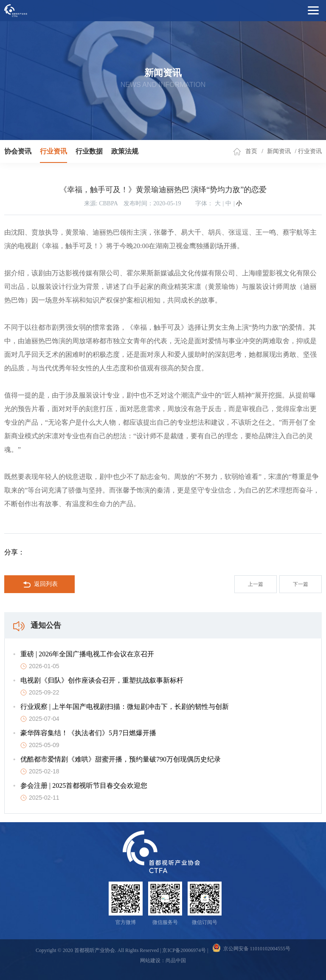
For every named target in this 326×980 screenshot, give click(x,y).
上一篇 (256, 584)
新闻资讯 (279, 151)
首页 (251, 151)
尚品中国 (176, 960)
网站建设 (150, 960)
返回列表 (40, 585)
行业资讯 (53, 151)
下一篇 (301, 584)
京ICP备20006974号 (184, 950)
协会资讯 (18, 151)
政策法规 (125, 151)
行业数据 (89, 151)
